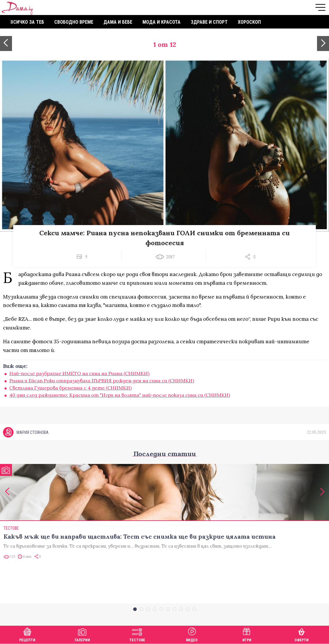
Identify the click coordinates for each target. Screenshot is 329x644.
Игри (247, 634)
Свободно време (74, 22)
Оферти (302, 634)
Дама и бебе (118, 22)
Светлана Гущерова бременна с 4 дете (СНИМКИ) (70, 388)
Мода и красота (162, 22)
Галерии (82, 634)
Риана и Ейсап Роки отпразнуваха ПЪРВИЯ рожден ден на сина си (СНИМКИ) (102, 381)
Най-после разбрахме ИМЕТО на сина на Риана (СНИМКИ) (79, 373)
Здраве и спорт (209, 22)
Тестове (137, 634)
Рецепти (27, 634)
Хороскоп (249, 22)
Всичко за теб (27, 22)
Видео (192, 634)
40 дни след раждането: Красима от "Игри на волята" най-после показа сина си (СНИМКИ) (120, 395)
